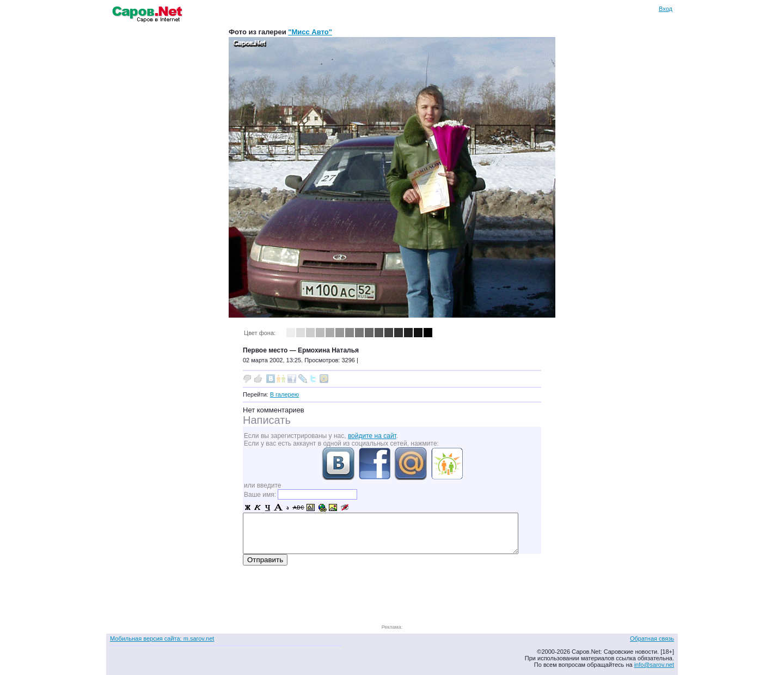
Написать (267, 420)
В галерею (284, 394)
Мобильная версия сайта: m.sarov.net (162, 638)
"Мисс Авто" (310, 32)
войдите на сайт (372, 436)
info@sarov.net (654, 665)
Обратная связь (652, 638)
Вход (666, 9)
